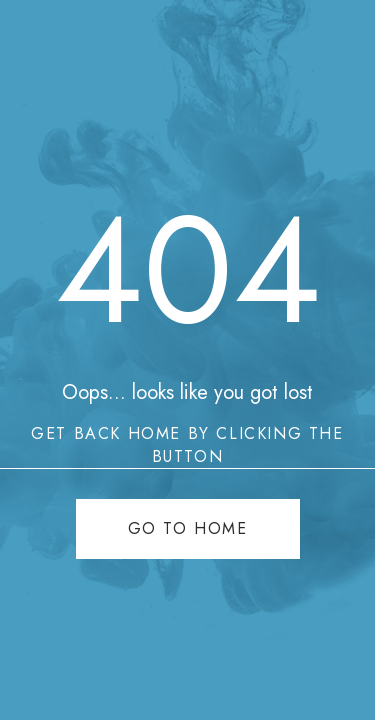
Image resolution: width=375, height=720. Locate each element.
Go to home (188, 528)
